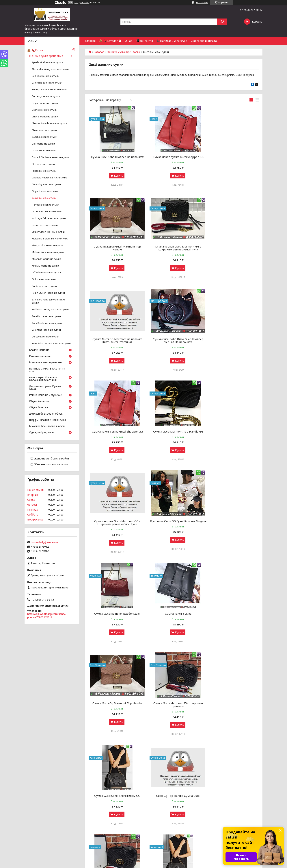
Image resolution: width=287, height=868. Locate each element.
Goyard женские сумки (45, 191)
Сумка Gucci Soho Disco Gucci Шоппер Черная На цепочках (232, 251)
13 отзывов (202, 2)
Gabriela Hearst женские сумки (50, 178)
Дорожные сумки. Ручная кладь (45, 388)
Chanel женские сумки (45, 117)
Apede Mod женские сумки (47, 62)
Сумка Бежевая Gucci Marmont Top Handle (232, 158)
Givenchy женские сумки (46, 184)
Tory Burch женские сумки (47, 323)
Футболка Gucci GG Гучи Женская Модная (116, 436)
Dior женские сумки (43, 144)
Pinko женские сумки (44, 279)
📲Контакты (144, 41)
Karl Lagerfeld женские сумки (49, 218)
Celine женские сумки (45, 110)
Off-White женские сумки (46, 273)
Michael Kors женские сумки (48, 252)
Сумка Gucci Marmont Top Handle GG (174, 342)
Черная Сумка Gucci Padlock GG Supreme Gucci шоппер (232, 806)
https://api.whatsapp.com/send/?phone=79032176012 (47, 615)
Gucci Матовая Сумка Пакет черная (174, 804)
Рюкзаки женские (40, 356)
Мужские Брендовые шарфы (47, 426)
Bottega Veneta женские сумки (50, 89)
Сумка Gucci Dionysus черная (116, 712)
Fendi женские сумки (44, 171)
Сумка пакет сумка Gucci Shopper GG (174, 157)
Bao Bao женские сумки (46, 76)
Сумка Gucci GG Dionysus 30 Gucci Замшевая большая (174, 713)
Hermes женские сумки (45, 205)
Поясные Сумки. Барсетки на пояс (47, 370)
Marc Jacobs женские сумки (48, 245)
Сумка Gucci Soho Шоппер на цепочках (116, 157)
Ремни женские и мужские (45, 395)
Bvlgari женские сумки (45, 103)
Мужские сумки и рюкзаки (45, 363)
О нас (128, 41)
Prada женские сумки (44, 286)
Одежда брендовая (42, 433)
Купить (117, 176)
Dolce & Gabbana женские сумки (51, 157)
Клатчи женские (39, 350)
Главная (90, 41)
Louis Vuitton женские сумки (48, 232)
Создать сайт (82, 3)
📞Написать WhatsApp (172, 41)
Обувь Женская (39, 401)
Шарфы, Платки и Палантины (47, 420)
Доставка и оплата (204, 41)
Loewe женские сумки (45, 225)
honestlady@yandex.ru (44, 542)
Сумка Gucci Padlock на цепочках (116, 804)
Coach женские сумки (44, 137)
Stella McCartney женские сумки (50, 310)
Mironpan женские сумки (46, 259)
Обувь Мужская (39, 408)
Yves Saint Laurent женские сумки (51, 343)
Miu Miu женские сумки (45, 266)
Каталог (99, 52)
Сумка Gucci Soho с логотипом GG (232, 527)
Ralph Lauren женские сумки (48, 293)
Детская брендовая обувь (46, 414)
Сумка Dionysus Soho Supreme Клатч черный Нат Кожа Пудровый (232, 713)
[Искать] (222, 22)
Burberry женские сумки (46, 96)
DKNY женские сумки (44, 150)
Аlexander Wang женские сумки (50, 69)
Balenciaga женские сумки (47, 83)
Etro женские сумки (43, 164)
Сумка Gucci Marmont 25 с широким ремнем (174, 528)
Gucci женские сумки (44, 198)
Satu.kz (160, 861)
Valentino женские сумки (46, 330)
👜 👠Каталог (108, 41)
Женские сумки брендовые (124, 52)
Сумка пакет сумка (232, 434)
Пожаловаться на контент (159, 864)
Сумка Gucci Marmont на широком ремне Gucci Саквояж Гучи (174, 621)
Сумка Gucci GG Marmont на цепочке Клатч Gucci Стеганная (174, 251)
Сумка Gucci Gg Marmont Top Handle (116, 527)
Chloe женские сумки (44, 130)
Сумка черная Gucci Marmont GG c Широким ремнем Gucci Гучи (116, 251)
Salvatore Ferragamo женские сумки (49, 301)
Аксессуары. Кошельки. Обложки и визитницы (43, 379)
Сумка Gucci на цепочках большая (174, 434)
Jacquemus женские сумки (47, 212)
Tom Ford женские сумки (46, 316)
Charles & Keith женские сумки (50, 123)
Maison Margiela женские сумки (50, 239)
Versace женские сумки (46, 337)
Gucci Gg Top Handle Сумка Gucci (116, 619)
